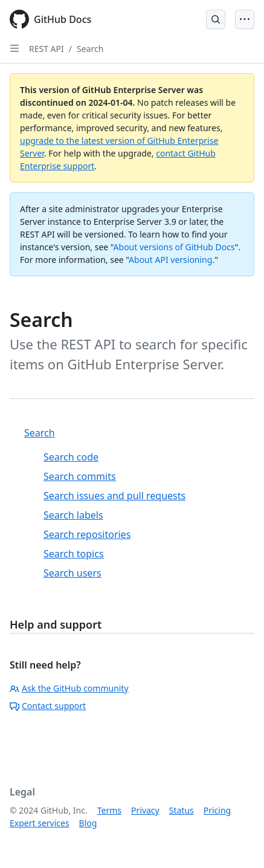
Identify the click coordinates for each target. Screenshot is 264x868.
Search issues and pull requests (114, 496)
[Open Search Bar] (216, 19)
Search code (71, 457)
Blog (88, 823)
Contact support (48, 706)
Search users (72, 573)
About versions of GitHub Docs (174, 247)
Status (182, 810)
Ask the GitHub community (69, 688)
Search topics (74, 554)
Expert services (40, 823)
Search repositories (87, 534)
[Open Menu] (245, 19)
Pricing (217, 810)
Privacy (145, 810)
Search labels (73, 515)
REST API (47, 49)
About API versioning (170, 260)
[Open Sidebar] (14, 48)
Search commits (80, 476)
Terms (109, 810)
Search (90, 49)
